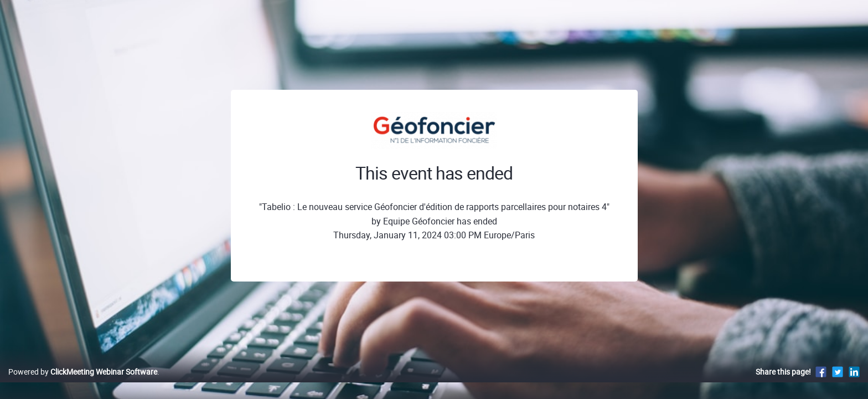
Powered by (83, 383)
